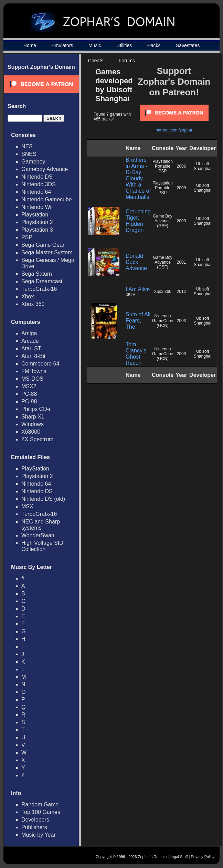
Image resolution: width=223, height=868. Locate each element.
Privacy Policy (203, 857)
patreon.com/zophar (174, 130)
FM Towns (34, 371)
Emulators (62, 45)
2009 (182, 188)
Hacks (154, 45)
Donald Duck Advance (136, 262)
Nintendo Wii (37, 207)
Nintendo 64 (36, 192)
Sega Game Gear (43, 245)
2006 (182, 166)
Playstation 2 (37, 222)
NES (27, 146)
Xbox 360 (33, 304)
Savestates (188, 45)
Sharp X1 (33, 417)
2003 (182, 221)
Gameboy (33, 162)
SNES (29, 154)
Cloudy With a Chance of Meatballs (138, 188)
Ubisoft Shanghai (203, 166)
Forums (127, 61)
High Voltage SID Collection (42, 546)
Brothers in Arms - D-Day (136, 166)
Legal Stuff (179, 857)
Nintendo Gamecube (47, 199)
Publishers (34, 827)
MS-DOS (32, 379)
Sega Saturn (37, 274)
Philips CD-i (36, 409)
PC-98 (29, 401)
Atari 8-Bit (33, 356)
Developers (35, 820)
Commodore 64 (40, 364)
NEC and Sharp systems (41, 525)
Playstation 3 (37, 230)
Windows (33, 424)
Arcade (30, 341)
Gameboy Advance (45, 169)
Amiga (29, 333)
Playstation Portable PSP (163, 166)
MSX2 (29, 386)
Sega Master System (47, 252)
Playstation (35, 215)
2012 (182, 292)
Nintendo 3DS (39, 184)
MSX (27, 506)
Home (30, 45)
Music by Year (39, 835)
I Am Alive (138, 289)
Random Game (40, 805)
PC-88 (29, 394)
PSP (27, 237)
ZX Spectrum (37, 439)
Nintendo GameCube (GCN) (163, 321)
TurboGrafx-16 (39, 289)
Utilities (124, 45)
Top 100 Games (41, 812)
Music (95, 45)
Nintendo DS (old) (43, 499)
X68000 (31, 432)
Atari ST (31, 348)
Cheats (96, 61)
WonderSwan (38, 535)
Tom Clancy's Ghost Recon (136, 354)
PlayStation (35, 469)
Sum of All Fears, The (138, 321)
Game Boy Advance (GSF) (163, 221)
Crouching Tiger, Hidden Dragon (138, 221)
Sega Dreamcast (42, 281)
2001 (182, 262)
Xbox (28, 297)
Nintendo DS (37, 177)
